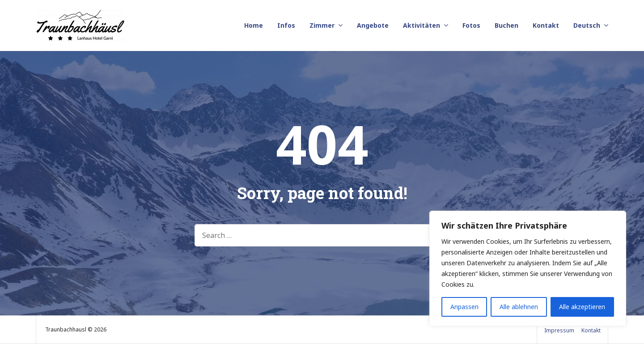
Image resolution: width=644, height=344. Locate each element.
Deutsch (587, 25)
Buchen (506, 25)
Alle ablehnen (519, 307)
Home (254, 25)
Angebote (373, 25)
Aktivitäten (422, 25)
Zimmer (322, 25)
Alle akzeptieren (582, 307)
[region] (528, 268)
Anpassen (464, 307)
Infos (286, 25)
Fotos (471, 25)
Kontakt (546, 25)
